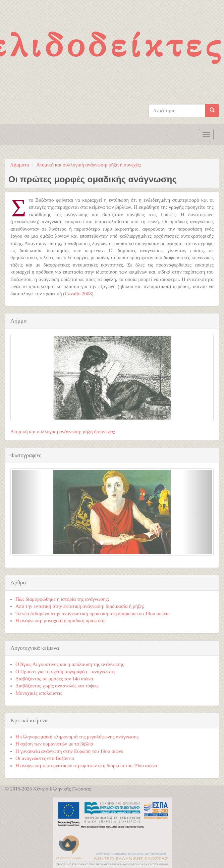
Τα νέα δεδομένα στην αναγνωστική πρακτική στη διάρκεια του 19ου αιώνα (92, 614)
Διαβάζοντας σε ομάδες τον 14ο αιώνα (54, 679)
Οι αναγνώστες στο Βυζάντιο (45, 758)
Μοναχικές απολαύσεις (39, 693)
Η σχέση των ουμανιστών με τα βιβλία (54, 744)
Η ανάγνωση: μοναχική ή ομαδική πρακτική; (61, 621)
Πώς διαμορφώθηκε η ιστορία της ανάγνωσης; (62, 599)
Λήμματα (20, 165)
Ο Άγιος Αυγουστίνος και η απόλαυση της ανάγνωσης (70, 664)
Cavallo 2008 (78, 294)
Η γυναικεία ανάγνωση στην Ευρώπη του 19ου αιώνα (70, 751)
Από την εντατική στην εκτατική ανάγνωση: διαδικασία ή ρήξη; (80, 606)
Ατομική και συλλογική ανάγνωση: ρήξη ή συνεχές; (89, 165)
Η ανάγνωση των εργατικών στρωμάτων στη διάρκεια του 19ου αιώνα (86, 766)
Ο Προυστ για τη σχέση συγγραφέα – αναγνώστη (65, 672)
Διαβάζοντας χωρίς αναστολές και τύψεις (57, 686)
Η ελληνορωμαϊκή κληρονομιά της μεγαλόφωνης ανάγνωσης (77, 737)
